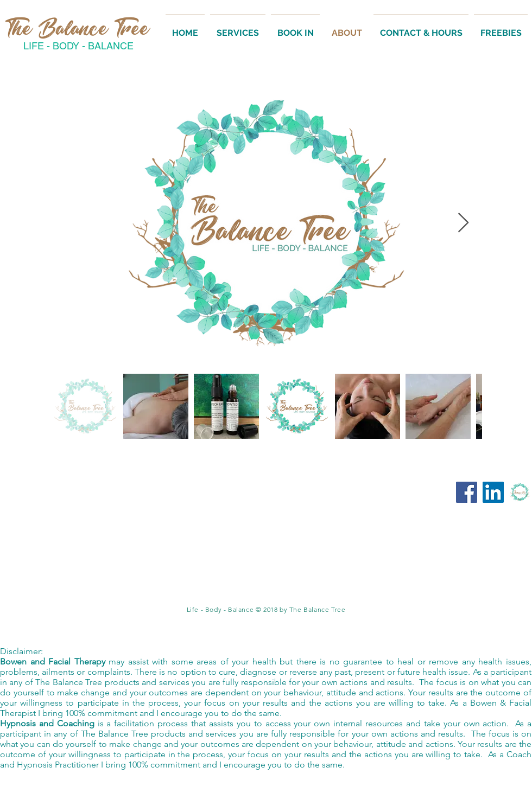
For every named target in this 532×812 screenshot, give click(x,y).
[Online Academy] (520, 492)
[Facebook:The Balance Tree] (467, 492)
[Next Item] (463, 223)
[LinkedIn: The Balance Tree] (493, 492)
